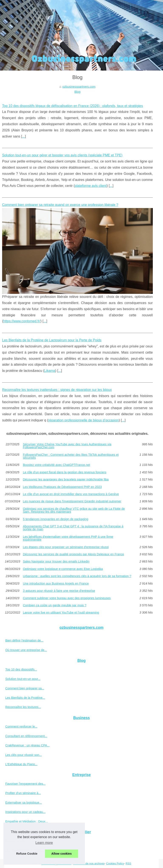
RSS (128, 863)
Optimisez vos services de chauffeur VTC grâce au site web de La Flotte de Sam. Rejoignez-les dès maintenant (74, 510)
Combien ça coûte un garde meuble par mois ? (55, 605)
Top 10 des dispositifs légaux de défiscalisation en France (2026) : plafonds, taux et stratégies (73, 106)
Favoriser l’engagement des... (25, 784)
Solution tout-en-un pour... (23, 679)
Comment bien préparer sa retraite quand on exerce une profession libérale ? (60, 205)
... (23, 136)
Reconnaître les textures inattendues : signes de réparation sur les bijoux (57, 390)
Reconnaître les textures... (23, 707)
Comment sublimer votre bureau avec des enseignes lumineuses (67, 598)
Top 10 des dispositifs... (21, 669)
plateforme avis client (91, 186)
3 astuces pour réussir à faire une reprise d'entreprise (59, 591)
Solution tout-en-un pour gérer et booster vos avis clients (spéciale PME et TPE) (62, 155)
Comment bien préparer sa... (25, 688)
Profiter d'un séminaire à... (23, 793)
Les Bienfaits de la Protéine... (25, 698)
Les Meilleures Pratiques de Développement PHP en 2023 (62, 487)
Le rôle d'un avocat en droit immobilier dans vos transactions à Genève (71, 494)
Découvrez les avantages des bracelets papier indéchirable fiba (66, 479)
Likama (50, 371)
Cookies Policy (115, 863)
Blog (77, 92)
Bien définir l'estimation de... (24, 640)
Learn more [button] (44, 843)
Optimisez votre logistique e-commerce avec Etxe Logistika (63, 569)
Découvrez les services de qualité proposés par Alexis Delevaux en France (74, 554)
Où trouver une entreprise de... (26, 650)
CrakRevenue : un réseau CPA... (27, 745)
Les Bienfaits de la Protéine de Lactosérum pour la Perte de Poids (52, 340)
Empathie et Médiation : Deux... (27, 821)
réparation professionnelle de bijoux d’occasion (84, 420)
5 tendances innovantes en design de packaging (56, 519)
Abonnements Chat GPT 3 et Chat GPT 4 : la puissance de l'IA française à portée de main (73, 528)
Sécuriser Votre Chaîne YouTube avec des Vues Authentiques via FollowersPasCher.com (67, 446)
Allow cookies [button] (62, 854)
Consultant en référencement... (26, 736)
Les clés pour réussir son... (24, 755)
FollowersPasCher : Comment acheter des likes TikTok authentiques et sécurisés (71, 456)
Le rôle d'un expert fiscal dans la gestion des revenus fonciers (65, 472)
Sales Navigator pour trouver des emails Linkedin (56, 561)
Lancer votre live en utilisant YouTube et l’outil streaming (61, 612)
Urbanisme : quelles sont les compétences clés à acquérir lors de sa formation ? (77, 576)
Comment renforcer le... (21, 726)
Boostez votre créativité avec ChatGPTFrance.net (57, 465)
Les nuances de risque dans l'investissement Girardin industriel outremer (72, 501)
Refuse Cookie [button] (27, 854)
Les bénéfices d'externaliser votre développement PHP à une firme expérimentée (68, 538)
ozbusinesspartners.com (79, 87)
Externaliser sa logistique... (24, 803)
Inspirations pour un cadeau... (25, 812)
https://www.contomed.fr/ (22, 321)
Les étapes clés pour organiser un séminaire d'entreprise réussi (66, 547)
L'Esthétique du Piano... (21, 764)
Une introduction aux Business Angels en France (56, 583)
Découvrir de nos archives (89, 863)
